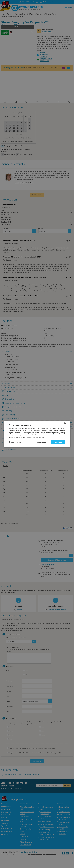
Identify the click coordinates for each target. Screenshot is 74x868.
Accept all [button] (58, 442)
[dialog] (37, 434)
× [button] (67, 423)
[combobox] (65, 423)
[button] (15, 442)
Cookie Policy (55, 435)
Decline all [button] (42, 442)
